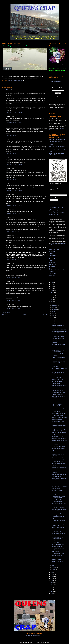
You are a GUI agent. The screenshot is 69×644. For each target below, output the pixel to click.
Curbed (51, 253)
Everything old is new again (58, 507)
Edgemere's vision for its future (59, 438)
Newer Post (5, 315)
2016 (52, 572)
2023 (52, 289)
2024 (52, 287)
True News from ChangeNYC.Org (57, 213)
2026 (52, 282)
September (55, 309)
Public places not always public (59, 408)
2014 (52, 576)
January (54, 570)
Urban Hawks (52, 275)
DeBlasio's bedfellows (57, 419)
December (55, 303)
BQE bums (54, 342)
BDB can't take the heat (57, 380)
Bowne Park (10, 82)
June (53, 316)
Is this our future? (56, 488)
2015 (52, 574)
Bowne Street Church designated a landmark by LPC (58, 548)
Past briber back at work (57, 436)
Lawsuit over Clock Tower (58, 528)
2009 (52, 587)
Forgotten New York (54, 259)
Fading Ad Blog (53, 255)
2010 (52, 585)
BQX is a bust (55, 444)
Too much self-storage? (57, 452)
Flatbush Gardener (53, 257)
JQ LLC (8, 90)
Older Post (44, 315)
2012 (52, 581)
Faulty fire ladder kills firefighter (59, 400)
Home (25, 315)
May (53, 318)
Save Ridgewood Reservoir (55, 211)
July (53, 314)
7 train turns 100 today (57, 402)
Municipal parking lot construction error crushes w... (58, 517)
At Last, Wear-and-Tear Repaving (57, 140)
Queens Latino (53, 268)
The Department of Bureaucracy (59, 486)
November (55, 305)
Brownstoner (52, 251)
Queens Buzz (52, 266)
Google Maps (55, 243)
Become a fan (52, 188)
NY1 (6, 73)
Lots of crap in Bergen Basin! (58, 513)
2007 (52, 591)
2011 (52, 583)
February (54, 568)
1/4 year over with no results (58, 446)
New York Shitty (53, 264)
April (53, 320)
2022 (52, 291)
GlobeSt (51, 261)
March (54, 565)
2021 (52, 293)
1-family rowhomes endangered (59, 329)
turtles (19, 82)
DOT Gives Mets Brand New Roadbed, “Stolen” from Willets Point (57, 143)
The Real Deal (52, 273)
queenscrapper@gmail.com (34, 636)
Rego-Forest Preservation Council (57, 209)
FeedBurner (61, 96)
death (15, 82)
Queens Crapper (12, 81)
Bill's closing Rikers (56, 559)
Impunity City (52, 263)
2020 (52, 295)
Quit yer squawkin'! (56, 348)
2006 (52, 593)
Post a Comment (6, 312)
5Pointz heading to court (57, 482)
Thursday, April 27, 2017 (14, 113)
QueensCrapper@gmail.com (56, 82)
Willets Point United (54, 215)
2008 (52, 589)
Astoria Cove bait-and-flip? (58, 544)
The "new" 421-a (56, 484)
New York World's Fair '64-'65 (56, 207)
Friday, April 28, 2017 (13, 231)
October (54, 307)
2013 (52, 579)
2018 (52, 299)
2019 (52, 297)
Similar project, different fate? (59, 458)
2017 (52, 301)
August (54, 311)
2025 (52, 284)
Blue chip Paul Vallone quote (58, 494)
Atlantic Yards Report (54, 250)
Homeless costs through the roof (59, 417)
